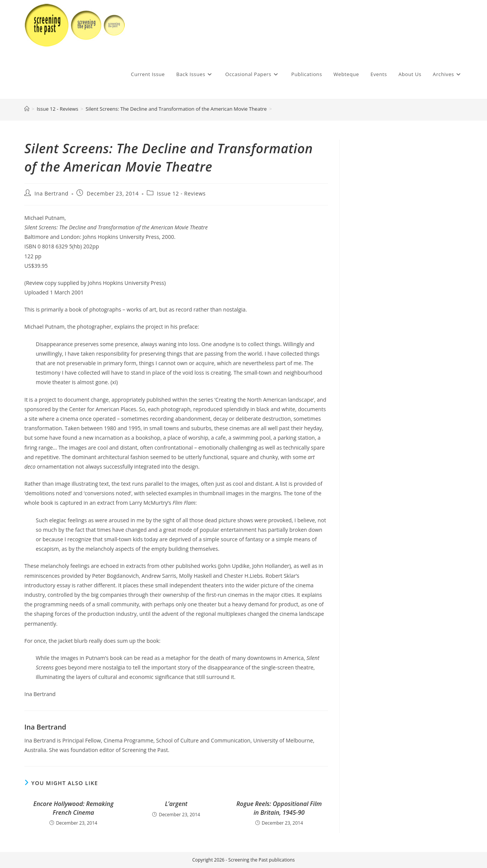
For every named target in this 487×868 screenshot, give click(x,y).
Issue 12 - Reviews (181, 193)
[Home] (27, 109)
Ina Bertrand (52, 193)
